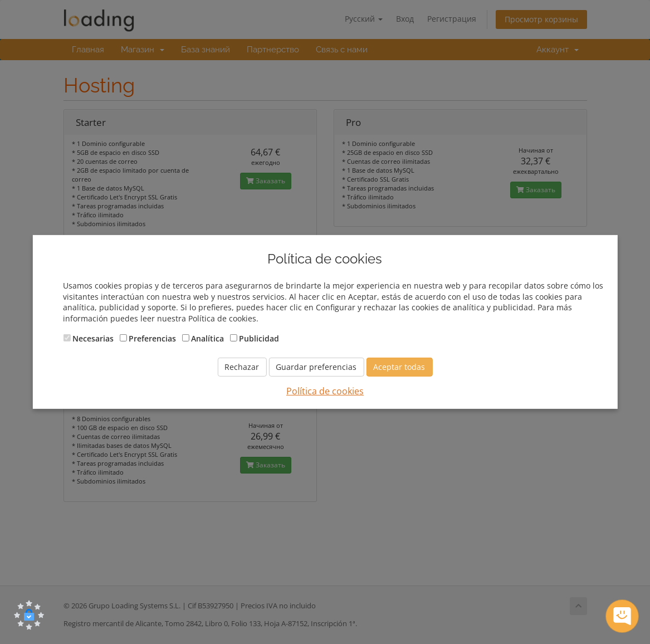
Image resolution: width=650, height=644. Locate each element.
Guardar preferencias (316, 367)
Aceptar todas (399, 367)
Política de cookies (325, 391)
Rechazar (242, 367)
